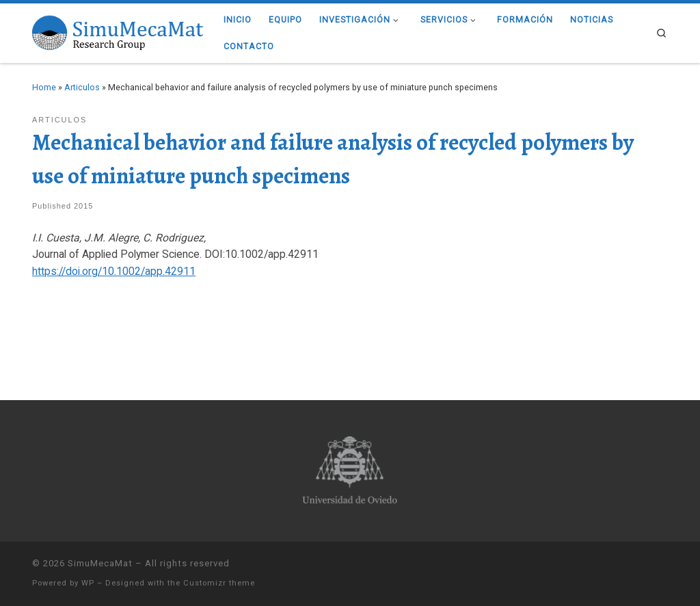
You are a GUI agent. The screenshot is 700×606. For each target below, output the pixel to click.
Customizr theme (219, 583)
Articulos (82, 87)
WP (88, 583)
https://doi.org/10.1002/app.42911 (114, 271)
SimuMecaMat (100, 563)
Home (44, 87)
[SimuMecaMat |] (118, 31)
